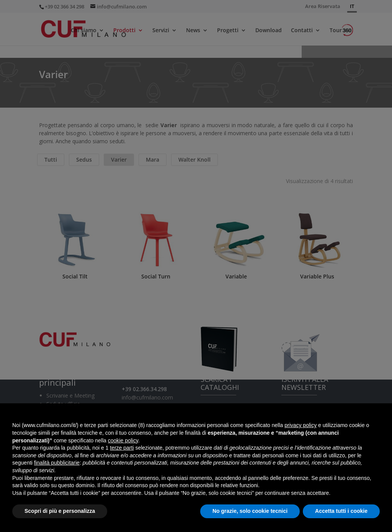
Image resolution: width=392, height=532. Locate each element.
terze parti (122, 448)
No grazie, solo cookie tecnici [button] (250, 511)
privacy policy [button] (301, 425)
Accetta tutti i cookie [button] (341, 511)
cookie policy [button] (123, 440)
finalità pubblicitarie (57, 463)
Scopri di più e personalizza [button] (60, 511)
